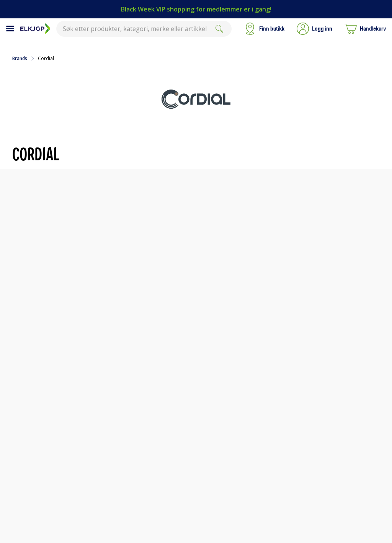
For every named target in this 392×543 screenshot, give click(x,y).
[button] (314, 29)
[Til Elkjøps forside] (35, 29)
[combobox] (144, 29)
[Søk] (219, 29)
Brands (20, 59)
